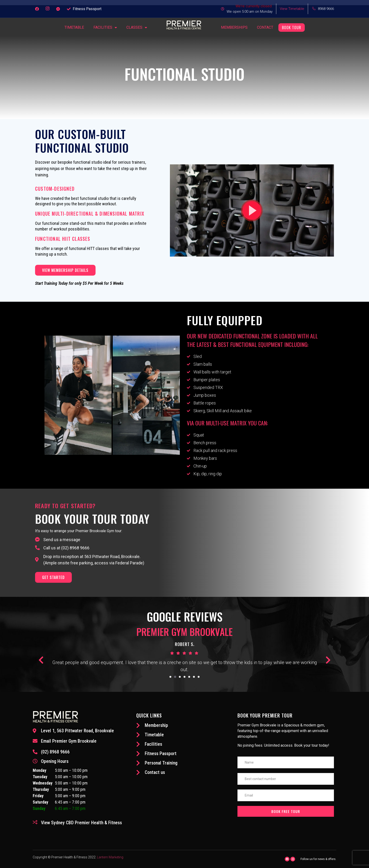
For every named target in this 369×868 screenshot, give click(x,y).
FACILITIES (105, 28)
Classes (137, 28)
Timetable (74, 27)
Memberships (234, 27)
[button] (252, 210)
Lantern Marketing (110, 857)
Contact (265, 27)
